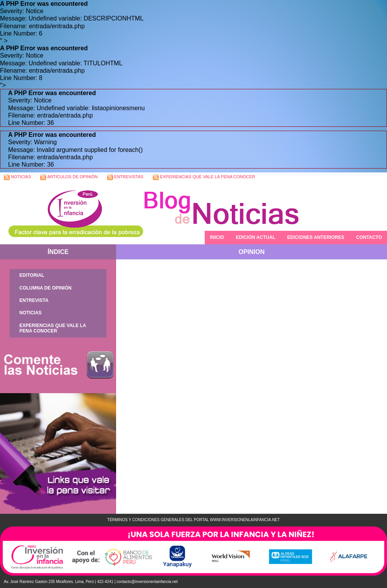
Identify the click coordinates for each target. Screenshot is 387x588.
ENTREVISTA (34, 300)
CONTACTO (369, 237)
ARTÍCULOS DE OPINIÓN (69, 177)
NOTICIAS (17, 177)
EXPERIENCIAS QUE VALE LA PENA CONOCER (204, 177)
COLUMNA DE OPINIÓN (45, 288)
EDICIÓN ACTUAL (255, 237)
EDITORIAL (32, 275)
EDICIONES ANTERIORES (316, 237)
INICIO (217, 237)
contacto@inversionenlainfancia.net (147, 582)
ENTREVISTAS (125, 177)
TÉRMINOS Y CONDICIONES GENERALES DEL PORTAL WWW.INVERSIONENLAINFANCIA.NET (193, 520)
